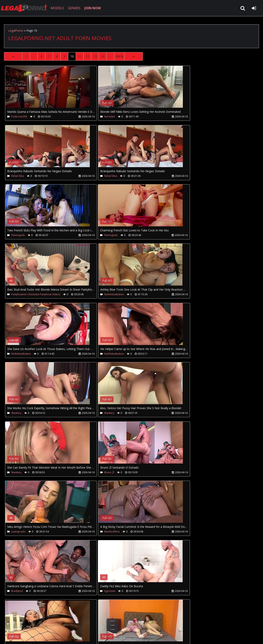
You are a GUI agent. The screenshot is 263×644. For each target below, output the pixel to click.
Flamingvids (103, 176)
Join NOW (11, 625)
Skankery (101, 295)
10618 (119, 56)
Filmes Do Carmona (107, 473)
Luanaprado (187, 354)
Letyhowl (16, 532)
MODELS (59, 8)
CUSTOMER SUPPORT (37, 625)
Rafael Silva (187, 116)
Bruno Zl (101, 354)
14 (103, 56)
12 (87, 56)
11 (80, 56)
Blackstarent (18, 473)
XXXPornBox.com (118, 625)
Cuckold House (105, 532)
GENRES (76, 8)
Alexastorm (187, 473)
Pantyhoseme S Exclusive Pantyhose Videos (36, 235)
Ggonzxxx (186, 414)
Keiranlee (101, 116)
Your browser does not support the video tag (48, 90)
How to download (70, 625)
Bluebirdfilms (19, 414)
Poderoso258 (19, 116)
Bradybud (102, 414)
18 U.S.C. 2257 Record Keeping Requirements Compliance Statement (132, 637)
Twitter (95, 625)
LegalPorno (16, 31)
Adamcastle (187, 532)
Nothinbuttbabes (106, 235)
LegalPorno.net (26, 8)
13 (95, 56)
